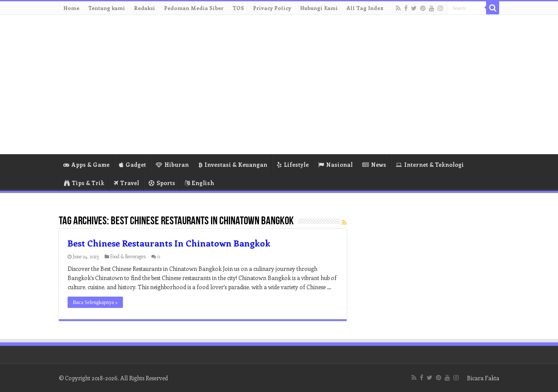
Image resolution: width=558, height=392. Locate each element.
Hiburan (172, 164)
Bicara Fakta (483, 378)
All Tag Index (365, 8)
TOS (238, 8)
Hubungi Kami (319, 8)
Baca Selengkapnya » (95, 302)
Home (71, 8)
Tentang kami (107, 8)
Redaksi (145, 8)
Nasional (335, 164)
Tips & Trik (84, 183)
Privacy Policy (272, 8)
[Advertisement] (334, 84)
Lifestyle (293, 164)
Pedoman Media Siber (194, 8)
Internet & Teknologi (430, 164)
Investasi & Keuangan (233, 164)
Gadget (133, 164)
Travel (126, 183)
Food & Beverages (128, 256)
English (199, 183)
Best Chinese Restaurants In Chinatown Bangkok (169, 243)
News (374, 164)
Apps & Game (86, 164)
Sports (162, 183)
